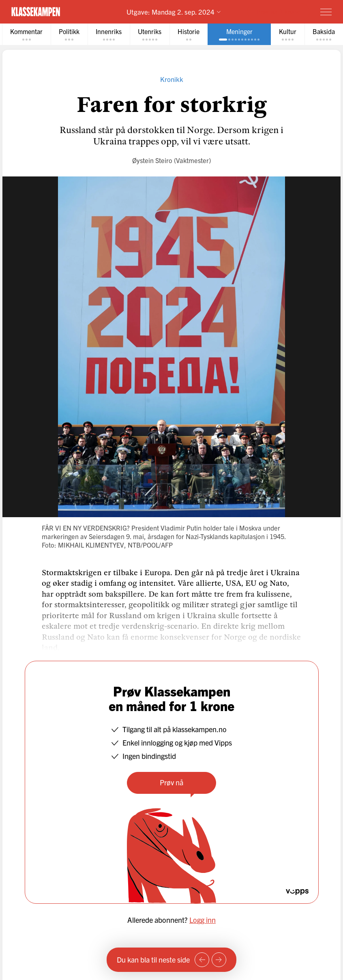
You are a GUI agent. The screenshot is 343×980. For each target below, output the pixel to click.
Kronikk (172, 79)
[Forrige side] (202, 960)
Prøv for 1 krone (278, 11)
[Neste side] (219, 960)
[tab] (26, 34)
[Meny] (326, 12)
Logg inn (203, 920)
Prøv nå (171, 782)
